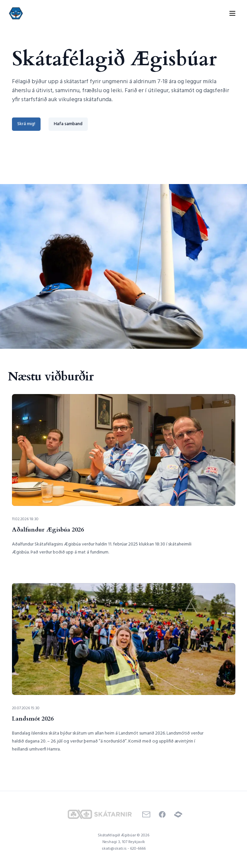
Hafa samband (68, 124)
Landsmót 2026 (33, 719)
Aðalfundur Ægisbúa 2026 (48, 530)
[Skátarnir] (100, 814)
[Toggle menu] (232, 13)
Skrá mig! (26, 124)
